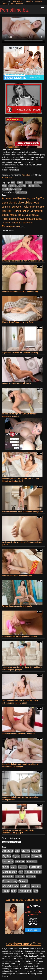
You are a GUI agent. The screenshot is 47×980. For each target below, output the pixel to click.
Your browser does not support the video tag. (23, 30)
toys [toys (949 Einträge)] (18, 226)
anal (13, 183)
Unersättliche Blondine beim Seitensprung (20, 291)
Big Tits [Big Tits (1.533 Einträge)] (40, 198)
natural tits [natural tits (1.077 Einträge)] (15, 215)
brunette (29, 183)
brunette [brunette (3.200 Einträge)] (34, 203)
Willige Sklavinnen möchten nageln (17, 606)
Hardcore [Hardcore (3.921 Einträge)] (8, 211)
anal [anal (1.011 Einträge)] (15, 198)
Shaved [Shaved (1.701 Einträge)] (21, 219)
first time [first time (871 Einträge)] (40, 207)
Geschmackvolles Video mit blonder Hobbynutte (23, 512)
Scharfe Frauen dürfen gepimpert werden (20, 637)
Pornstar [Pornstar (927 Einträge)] (35, 215)
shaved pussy (34, 186)
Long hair (22, 186)
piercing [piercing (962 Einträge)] (26, 215)
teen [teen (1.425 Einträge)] (31, 222)
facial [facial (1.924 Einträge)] (26, 207)
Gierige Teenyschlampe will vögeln (17, 383)
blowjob (20, 183)
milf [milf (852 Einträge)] (32, 211)
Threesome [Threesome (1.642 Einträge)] (9, 226)
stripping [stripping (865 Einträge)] (16, 223)
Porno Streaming (16, 4)
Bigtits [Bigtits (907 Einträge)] (5, 203)
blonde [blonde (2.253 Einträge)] (13, 203)
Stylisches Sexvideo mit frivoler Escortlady (20, 353)
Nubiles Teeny (21, 192)
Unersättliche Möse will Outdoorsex (17, 575)
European (38, 183)
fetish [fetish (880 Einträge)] (32, 207)
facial (4, 186)
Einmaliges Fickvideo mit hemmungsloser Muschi (23, 261)
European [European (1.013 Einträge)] (17, 207)
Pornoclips (29, 1)
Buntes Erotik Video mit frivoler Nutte (18, 322)
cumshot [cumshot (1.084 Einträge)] (7, 207)
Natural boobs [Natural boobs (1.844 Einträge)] (33, 872)
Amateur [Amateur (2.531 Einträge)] (7, 198)
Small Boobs (7, 189)
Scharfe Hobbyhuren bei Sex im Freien (18, 734)
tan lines (18, 189)
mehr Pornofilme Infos (10, 170)
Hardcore (13, 186)
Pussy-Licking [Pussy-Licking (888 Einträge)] (9, 219)
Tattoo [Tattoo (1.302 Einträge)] (24, 223)
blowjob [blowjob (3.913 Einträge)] (23, 202)
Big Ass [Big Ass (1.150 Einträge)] (22, 198)
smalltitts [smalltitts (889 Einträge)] (6, 223)
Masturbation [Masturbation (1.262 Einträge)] (22, 211)
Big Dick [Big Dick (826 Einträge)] (31, 198)
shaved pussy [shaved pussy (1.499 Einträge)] (34, 219)
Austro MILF (17, 1)
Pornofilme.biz (14, 10)
